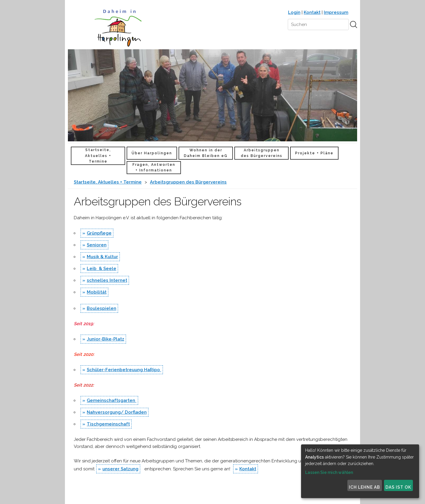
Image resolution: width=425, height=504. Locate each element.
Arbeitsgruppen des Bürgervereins (262, 153)
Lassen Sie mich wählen (329, 472)
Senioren (97, 245)
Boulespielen (102, 308)
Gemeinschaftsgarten (112, 400)
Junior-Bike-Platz (106, 339)
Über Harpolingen (152, 153)
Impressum (336, 12)
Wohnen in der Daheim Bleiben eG (206, 153)
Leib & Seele (102, 269)
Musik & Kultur (102, 257)
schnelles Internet (107, 280)
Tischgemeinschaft (108, 424)
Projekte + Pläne (314, 153)
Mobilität (97, 292)
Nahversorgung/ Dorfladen (117, 412)
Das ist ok (398, 487)
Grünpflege (99, 233)
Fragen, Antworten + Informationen (154, 167)
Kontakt (312, 12)
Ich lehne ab (364, 487)
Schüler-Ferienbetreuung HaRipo (124, 370)
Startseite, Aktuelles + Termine (98, 156)
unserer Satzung (120, 469)
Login (294, 12)
